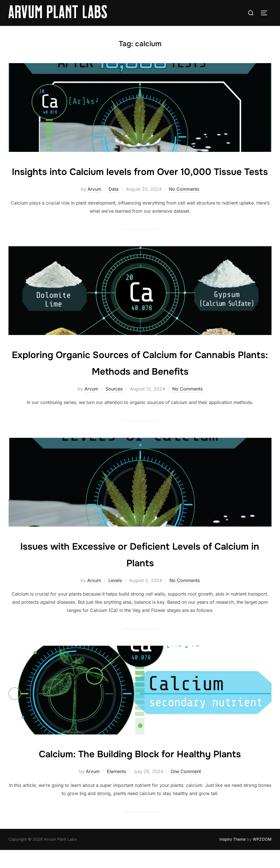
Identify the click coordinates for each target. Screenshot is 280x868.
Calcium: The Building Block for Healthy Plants (140, 772)
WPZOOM (262, 857)
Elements (117, 790)
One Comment (186, 790)
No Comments (184, 207)
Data (114, 207)
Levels (115, 598)
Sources (114, 407)
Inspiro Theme (233, 857)
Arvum (94, 207)
